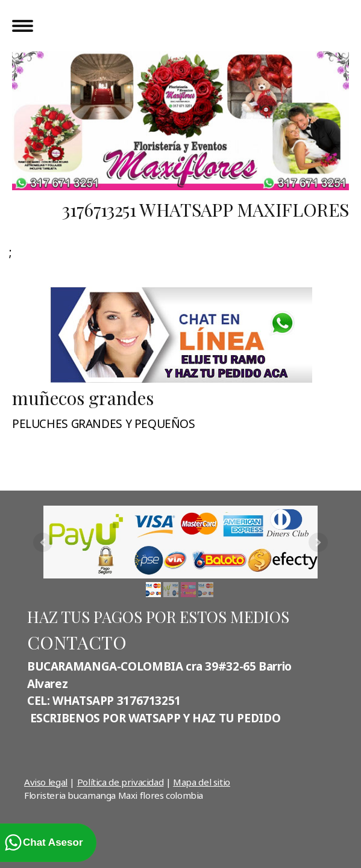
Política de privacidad (121, 782)
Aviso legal (46, 782)
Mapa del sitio (202, 782)
